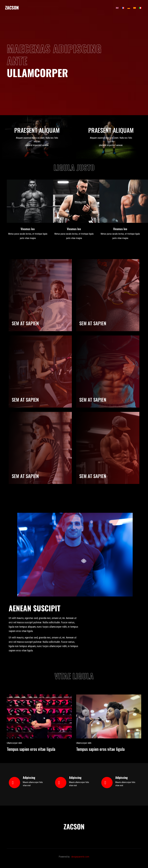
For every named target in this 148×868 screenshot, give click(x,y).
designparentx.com (80, 857)
